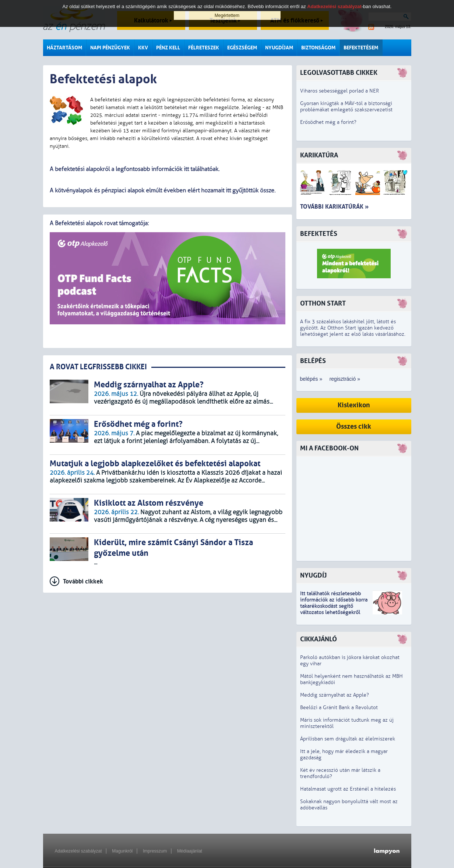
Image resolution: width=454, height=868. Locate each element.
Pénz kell (168, 48)
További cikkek (83, 581)
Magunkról (122, 851)
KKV (143, 48)
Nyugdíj (313, 576)
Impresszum (155, 851)
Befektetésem (361, 48)
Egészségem (242, 48)
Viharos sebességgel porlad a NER (339, 91)
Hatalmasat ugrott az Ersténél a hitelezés (348, 789)
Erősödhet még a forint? (328, 122)
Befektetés (319, 234)
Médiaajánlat (190, 851)
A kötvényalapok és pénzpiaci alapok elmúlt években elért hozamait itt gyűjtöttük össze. (163, 191)
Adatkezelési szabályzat (78, 851)
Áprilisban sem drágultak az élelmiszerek (348, 739)
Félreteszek (204, 48)
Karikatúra (319, 155)
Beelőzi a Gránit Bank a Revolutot (339, 707)
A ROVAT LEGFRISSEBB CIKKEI (98, 367)
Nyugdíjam (279, 48)
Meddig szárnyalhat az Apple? (335, 695)
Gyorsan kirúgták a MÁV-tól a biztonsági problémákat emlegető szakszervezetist (346, 107)
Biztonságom (318, 48)
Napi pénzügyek (110, 48)
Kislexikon (354, 405)
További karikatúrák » (334, 207)
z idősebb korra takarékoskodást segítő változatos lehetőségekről (334, 606)
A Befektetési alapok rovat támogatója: (100, 223)
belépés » (311, 379)
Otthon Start (323, 304)
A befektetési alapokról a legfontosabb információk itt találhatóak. (135, 169)
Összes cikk (354, 427)
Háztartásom (64, 48)
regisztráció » (345, 379)
